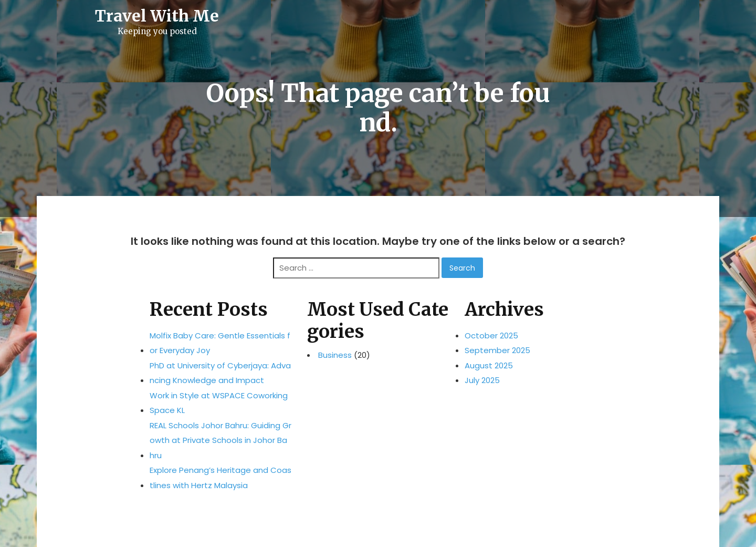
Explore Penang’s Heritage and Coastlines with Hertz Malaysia (220, 478)
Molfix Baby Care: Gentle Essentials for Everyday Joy (220, 343)
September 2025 (497, 350)
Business (335, 355)
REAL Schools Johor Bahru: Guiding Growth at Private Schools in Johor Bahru (220, 440)
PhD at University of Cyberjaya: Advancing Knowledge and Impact (220, 373)
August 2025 (489, 365)
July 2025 (482, 380)
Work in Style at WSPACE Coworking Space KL (219, 403)
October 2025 (491, 336)
